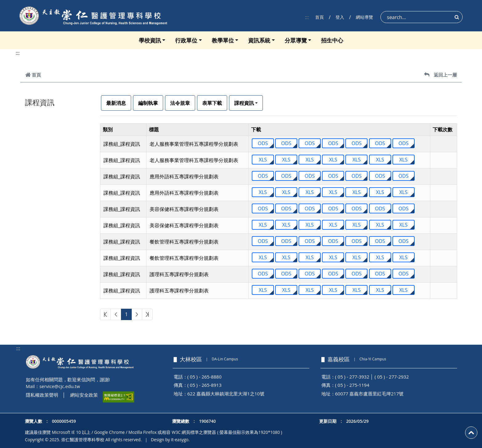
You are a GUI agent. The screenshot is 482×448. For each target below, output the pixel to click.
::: (307, 17)
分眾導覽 (296, 40)
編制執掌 (148, 103)
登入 (340, 17)
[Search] (422, 17)
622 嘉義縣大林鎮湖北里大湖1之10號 (226, 394)
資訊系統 (259, 40)
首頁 (319, 17)
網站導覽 (364, 17)
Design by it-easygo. (170, 440)
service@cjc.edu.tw (60, 386)
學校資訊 (150, 40)
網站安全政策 (84, 395)
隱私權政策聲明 (42, 395)
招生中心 (332, 40)
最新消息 (116, 103)
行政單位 (186, 40)
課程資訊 (244, 103)
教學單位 (223, 40)
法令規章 (180, 103)
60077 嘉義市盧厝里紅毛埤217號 (370, 394)
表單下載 (212, 103)
